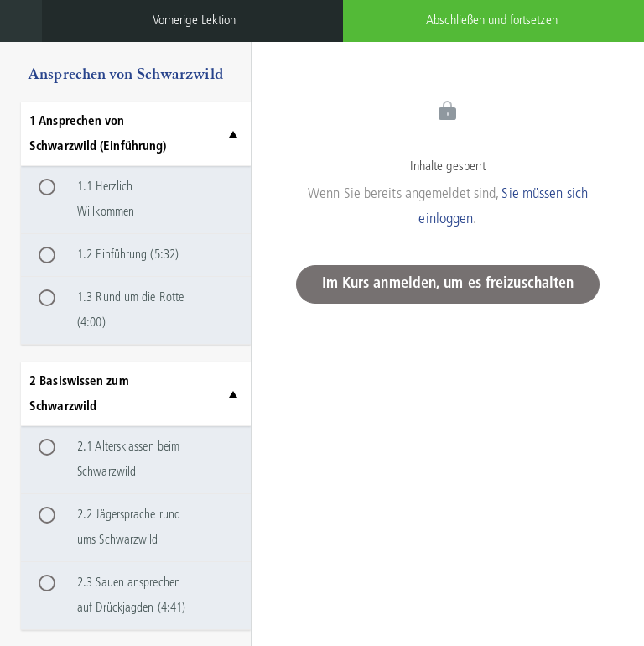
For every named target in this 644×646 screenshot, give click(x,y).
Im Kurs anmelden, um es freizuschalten (448, 284)
